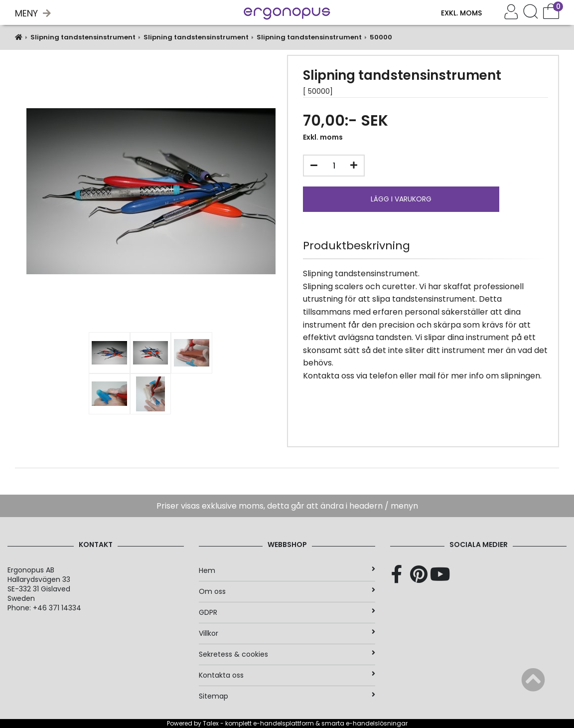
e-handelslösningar (377, 723)
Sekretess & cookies (287, 654)
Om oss (287, 591)
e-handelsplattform (284, 723)
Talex (211, 723)
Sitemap (287, 696)
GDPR (287, 612)
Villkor (287, 633)
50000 (381, 37)
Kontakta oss (287, 675)
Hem (287, 570)
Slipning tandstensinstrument (83, 37)
